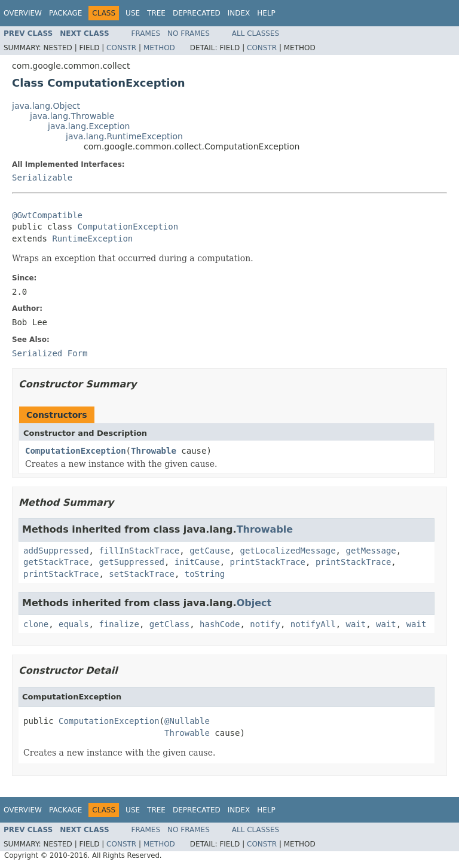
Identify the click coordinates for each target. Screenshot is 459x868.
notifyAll (313, 624)
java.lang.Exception (89, 126)
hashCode (220, 624)
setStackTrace (142, 574)
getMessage (371, 551)
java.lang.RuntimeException (124, 136)
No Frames (189, 33)
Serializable (42, 178)
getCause (209, 551)
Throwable (154, 451)
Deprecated (197, 13)
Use (133, 13)
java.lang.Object (46, 106)
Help (266, 13)
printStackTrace (268, 562)
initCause (197, 562)
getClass (169, 624)
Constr (121, 48)
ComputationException (128, 227)
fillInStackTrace (139, 551)
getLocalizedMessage (287, 551)
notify (265, 624)
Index (239, 13)
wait (356, 624)
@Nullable (187, 721)
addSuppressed (56, 551)
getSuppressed (131, 562)
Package (65, 13)
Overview (23, 13)
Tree (156, 13)
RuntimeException (92, 239)
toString (205, 574)
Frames (146, 33)
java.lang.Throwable (72, 116)
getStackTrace (56, 562)
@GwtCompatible (47, 215)
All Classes (255, 33)
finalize (119, 624)
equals (74, 624)
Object (254, 603)
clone (36, 624)
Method (159, 48)
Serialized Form (50, 353)
